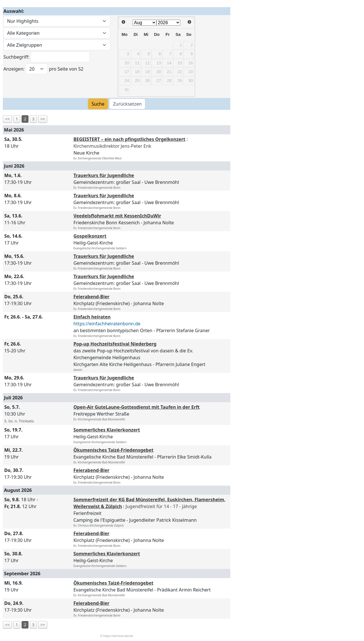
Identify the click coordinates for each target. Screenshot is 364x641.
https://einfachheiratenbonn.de (107, 324)
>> (43, 119)
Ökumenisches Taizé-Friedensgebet (113, 450)
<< (7, 119)
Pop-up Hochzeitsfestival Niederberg (115, 344)
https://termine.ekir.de (118, 636)
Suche (98, 104)
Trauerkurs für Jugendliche (104, 175)
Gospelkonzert (90, 236)
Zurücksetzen (127, 104)
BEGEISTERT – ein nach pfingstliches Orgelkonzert (129, 139)
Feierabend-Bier (91, 297)
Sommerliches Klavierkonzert (107, 430)
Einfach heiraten (92, 317)
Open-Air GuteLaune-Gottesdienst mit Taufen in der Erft (136, 407)
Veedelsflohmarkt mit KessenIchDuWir (117, 216)
